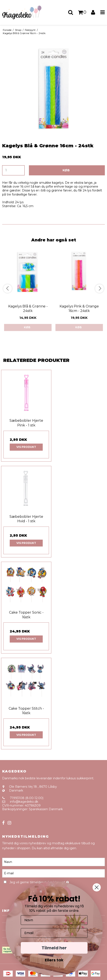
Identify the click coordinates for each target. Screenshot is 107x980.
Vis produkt (26, 447)
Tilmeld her (54, 948)
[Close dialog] (97, 887)
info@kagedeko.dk (24, 802)
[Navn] (53, 862)
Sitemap (9, 817)
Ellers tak (54, 960)
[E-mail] (53, 873)
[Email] (54, 933)
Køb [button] (66, 170)
